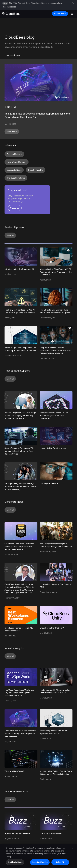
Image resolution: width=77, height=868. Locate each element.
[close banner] (74, 5)
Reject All (60, 863)
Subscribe (15, 208)
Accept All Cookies (40, 863)
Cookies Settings (15, 863)
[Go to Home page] (11, 14)
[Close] (72, 850)
